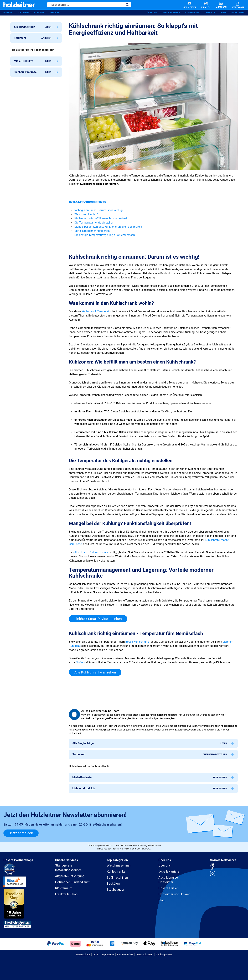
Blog (223, 13)
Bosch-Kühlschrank (137, 642)
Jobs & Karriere (171, 13)
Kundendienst (193, 13)
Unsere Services (66, 860)
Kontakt (211, 13)
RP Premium (64, 888)
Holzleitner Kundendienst (72, 882)
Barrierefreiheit (125, 955)
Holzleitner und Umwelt (174, 894)
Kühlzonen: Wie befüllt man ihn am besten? (101, 219)
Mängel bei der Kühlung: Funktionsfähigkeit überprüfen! (108, 227)
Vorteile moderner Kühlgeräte (92, 231)
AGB (96, 955)
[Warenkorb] (235, 5)
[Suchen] (127, 5)
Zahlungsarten (164, 955)
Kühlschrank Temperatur (96, 312)
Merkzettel (238, 13)
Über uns (152, 13)
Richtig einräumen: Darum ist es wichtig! (99, 211)
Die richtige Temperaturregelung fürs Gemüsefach (105, 235)
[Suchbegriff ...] (85, 5)
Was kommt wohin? (86, 215)
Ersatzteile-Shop (66, 894)
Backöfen (113, 883)
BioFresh (81, 663)
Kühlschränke (116, 871)
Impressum (108, 955)
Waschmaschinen (119, 865)
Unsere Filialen (169, 888)
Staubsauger (116, 890)
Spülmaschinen (117, 877)
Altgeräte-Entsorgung (70, 876)
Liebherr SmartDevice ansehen (98, 619)
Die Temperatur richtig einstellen (94, 223)
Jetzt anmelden (21, 833)
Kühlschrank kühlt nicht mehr (90, 553)
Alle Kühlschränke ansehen (95, 673)
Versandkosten (144, 955)
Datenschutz (83, 955)
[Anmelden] (218, 5)
